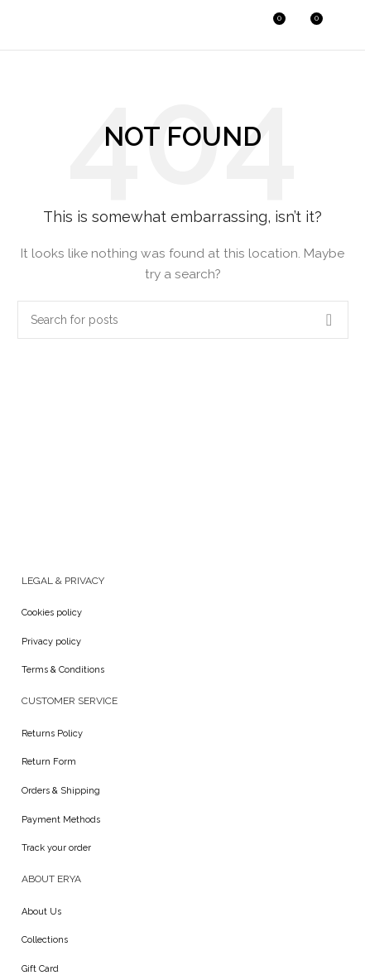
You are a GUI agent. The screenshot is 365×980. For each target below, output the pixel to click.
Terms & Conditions (63, 670)
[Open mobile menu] (344, 25)
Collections (45, 940)
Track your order (56, 848)
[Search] (237, 25)
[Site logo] (54, 24)
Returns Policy (52, 734)
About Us (41, 912)
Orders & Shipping (61, 791)
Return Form (49, 762)
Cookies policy (52, 613)
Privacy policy (51, 642)
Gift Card (40, 969)
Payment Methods (61, 820)
